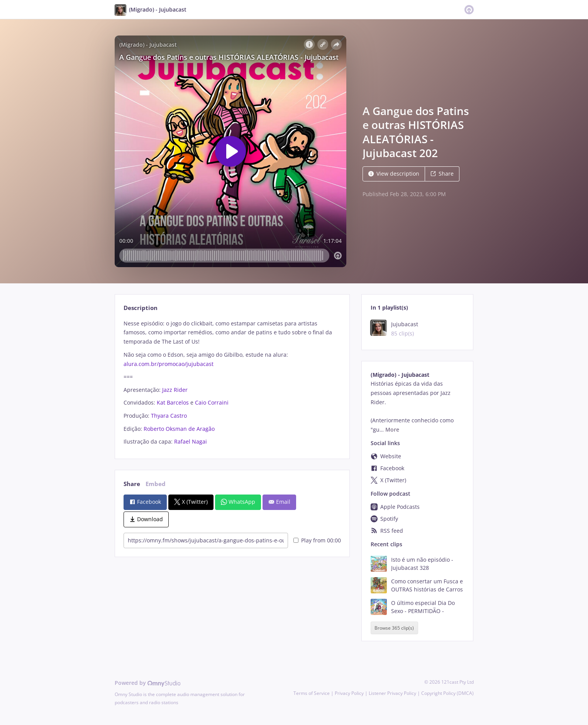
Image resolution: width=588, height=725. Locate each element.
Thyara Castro (169, 416)
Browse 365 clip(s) (394, 628)
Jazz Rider (175, 390)
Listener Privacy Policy (392, 693)
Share (442, 174)
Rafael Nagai (191, 441)
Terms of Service (312, 693)
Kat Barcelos (173, 402)
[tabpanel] (232, 383)
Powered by (148, 683)
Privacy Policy (349, 693)
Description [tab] (141, 308)
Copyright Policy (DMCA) (447, 693)
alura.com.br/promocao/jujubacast (169, 364)
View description (394, 174)
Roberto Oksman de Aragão (179, 429)
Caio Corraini (212, 402)
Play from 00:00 (317, 540)
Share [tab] (132, 484)
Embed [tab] (156, 484)
